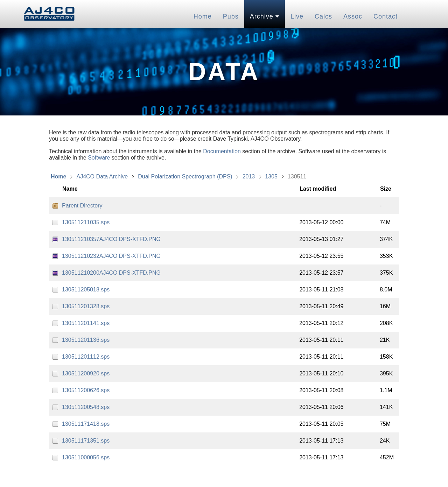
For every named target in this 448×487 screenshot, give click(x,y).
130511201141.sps (86, 323)
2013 (249, 177)
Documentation (222, 151)
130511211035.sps (86, 222)
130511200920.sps (86, 373)
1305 (271, 177)
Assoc (353, 16)
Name (70, 189)
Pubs (231, 16)
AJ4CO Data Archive (102, 177)
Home (203, 16)
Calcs (323, 16)
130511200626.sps (86, 390)
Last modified (318, 189)
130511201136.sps (86, 340)
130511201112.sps (86, 357)
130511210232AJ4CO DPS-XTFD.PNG (111, 256)
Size (386, 189)
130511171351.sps (86, 441)
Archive (265, 16)
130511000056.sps (86, 457)
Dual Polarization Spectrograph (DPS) (185, 177)
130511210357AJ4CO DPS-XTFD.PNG (111, 239)
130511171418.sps (86, 424)
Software (99, 158)
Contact (386, 16)
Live (297, 16)
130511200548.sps (86, 407)
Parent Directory (82, 206)
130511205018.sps (86, 290)
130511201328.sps (86, 306)
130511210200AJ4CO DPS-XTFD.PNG (111, 273)
